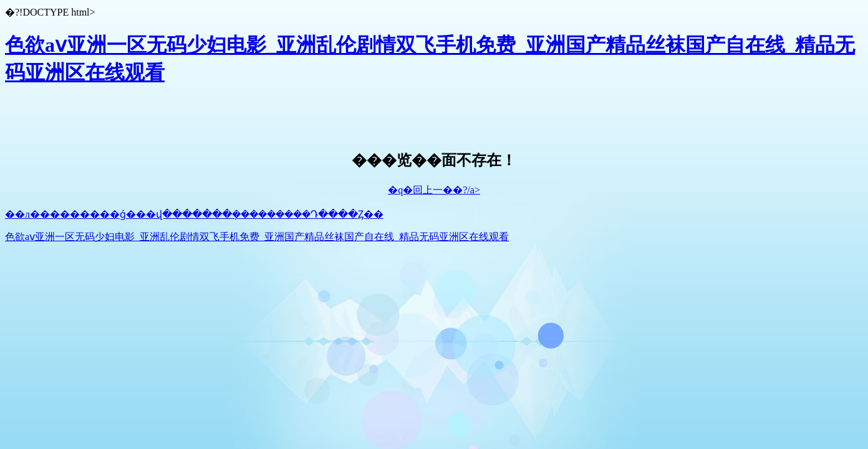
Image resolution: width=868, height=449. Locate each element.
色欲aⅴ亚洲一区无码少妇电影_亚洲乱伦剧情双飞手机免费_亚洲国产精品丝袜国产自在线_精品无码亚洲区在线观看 (257, 237)
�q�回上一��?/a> (434, 190)
